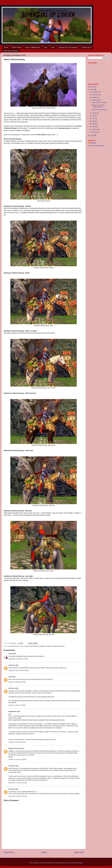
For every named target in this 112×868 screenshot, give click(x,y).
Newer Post (9, 852)
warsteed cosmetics (58, 646)
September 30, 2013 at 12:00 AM (19, 670)
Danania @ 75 (86, 47)
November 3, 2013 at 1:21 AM (18, 783)
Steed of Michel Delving (99, 102)
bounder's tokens (14, 646)
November (95, 95)
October (95, 97)
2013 (92, 90)
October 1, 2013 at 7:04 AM (17, 705)
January (95, 132)
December (95, 92)
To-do (53, 47)
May (93, 121)
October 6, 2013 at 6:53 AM (17, 742)
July (93, 116)
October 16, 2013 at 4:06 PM (17, 759)
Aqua (10, 677)
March (94, 127)
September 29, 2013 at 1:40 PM (18, 659)
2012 (92, 135)
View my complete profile (96, 146)
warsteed (49, 646)
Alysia (10, 654)
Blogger (80, 863)
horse (22, 646)
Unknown (12, 665)
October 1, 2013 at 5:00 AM (17, 682)
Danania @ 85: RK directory (68, 47)
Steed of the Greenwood (99, 110)
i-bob (68, 863)
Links (45, 47)
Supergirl (42, 646)
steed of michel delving (31, 646)
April (94, 124)
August (94, 113)
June (94, 118)
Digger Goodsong (14, 748)
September (96, 100)
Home (6, 47)
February (95, 129)
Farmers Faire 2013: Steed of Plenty (98, 106)
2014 (92, 87)
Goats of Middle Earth (33, 47)
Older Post (79, 852)
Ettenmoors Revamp (11, 51)
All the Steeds (17, 47)
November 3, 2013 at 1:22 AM (18, 796)
